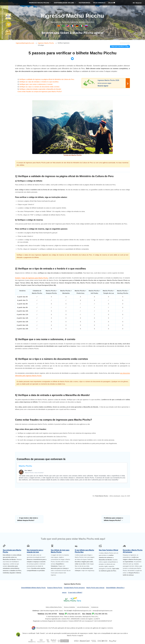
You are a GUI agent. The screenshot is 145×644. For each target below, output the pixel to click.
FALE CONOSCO (99, 3)
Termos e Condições (69, 607)
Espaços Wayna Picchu (55, 588)
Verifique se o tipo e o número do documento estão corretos (39, 87)
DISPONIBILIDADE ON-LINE (64, 3)
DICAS (112, 3)
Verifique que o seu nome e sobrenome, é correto (36, 84)
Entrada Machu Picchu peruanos (74, 588)
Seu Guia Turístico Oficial (108, 550)
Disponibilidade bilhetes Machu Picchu (33, 588)
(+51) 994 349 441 (101, 614)
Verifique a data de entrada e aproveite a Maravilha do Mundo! (40, 89)
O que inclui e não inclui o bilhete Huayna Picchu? (28, 519)
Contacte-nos (95, 607)
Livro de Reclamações (83, 607)
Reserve (137, 3)
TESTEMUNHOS (84, 3)
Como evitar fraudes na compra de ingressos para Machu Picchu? (40, 92)
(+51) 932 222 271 (74, 614)
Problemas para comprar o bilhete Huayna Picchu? (113, 519)
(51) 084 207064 (51, 614)
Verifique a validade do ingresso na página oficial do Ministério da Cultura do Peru (47, 79)
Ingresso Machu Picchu (72, 16)
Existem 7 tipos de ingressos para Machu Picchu (32, 278)
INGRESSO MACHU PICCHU (39, 3)
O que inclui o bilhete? (75, 592)
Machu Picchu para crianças (95, 588)
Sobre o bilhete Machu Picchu (54, 607)
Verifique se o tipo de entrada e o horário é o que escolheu (39, 82)
